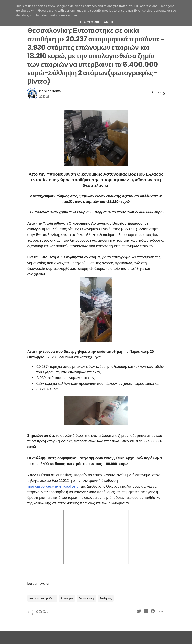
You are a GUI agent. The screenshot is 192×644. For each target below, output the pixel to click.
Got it (109, 22)
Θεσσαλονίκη (86, 598)
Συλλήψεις (106, 598)
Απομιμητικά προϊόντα (42, 598)
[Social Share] (153, 94)
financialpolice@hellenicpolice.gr (54, 486)
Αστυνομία (67, 598)
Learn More (90, 22)
